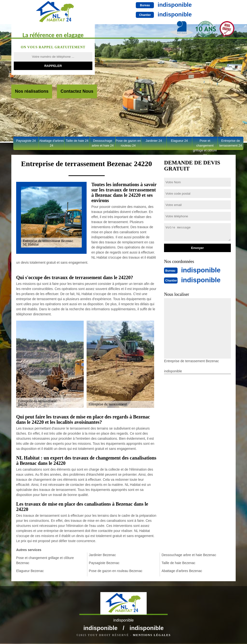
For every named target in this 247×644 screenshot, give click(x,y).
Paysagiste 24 (26, 141)
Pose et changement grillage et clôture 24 (205, 144)
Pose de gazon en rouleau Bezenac (116, 571)
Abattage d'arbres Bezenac (182, 571)
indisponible (160, 5)
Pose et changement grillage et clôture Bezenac (45, 560)
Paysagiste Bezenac (104, 563)
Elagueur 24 (179, 141)
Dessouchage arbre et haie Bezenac (189, 555)
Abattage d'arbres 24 (51, 143)
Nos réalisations (32, 91)
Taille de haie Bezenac (178, 563)
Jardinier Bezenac (102, 555)
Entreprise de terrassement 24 (231, 143)
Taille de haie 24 (77, 141)
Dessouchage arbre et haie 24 (103, 143)
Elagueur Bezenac (30, 571)
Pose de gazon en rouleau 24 (128, 143)
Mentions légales (152, 636)
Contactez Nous (77, 91)
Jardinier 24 (154, 141)
